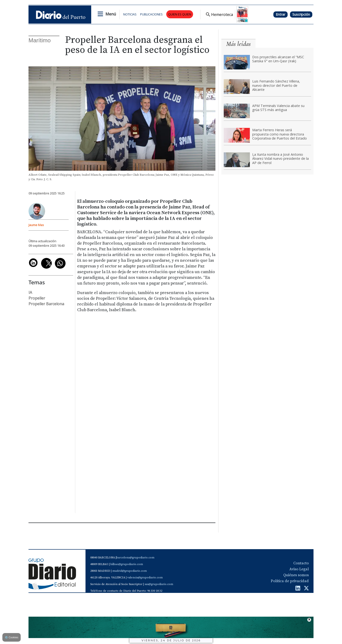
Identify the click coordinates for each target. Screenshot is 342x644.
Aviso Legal (299, 569)
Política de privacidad (290, 581)
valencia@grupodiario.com (145, 578)
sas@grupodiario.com (159, 584)
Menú (111, 14)
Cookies (12, 637)
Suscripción (301, 14)
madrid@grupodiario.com (130, 571)
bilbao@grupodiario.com (127, 564)
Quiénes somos (296, 575)
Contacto (301, 563)
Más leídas (238, 44)
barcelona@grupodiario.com (135, 558)
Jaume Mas (36, 225)
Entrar (280, 14)
